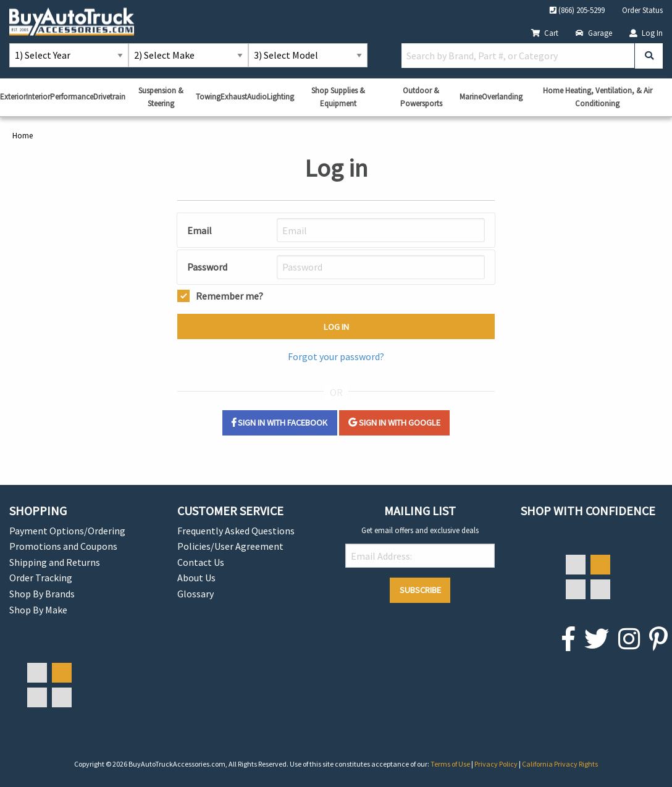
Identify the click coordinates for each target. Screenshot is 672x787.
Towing (208, 97)
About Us (196, 578)
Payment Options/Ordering (67, 531)
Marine (471, 97)
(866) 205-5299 (577, 10)
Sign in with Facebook (279, 423)
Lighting (280, 97)
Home (23, 135)
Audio (257, 97)
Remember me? (229, 295)
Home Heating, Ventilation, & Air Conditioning (598, 97)
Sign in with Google (394, 423)
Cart (545, 33)
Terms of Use (451, 764)
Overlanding (502, 97)
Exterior (13, 97)
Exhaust (234, 97)
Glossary (195, 594)
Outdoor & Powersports (421, 97)
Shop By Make (38, 610)
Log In (646, 33)
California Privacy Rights (560, 764)
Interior (38, 97)
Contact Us (201, 562)
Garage (594, 33)
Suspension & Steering (161, 97)
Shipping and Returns (55, 562)
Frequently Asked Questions (236, 531)
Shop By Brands (42, 594)
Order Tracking (41, 578)
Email (199, 230)
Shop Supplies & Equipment (338, 97)
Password (207, 267)
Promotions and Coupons (63, 546)
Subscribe (420, 590)
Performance (72, 97)
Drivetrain (109, 97)
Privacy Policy (497, 764)
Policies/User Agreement (230, 546)
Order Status (642, 10)
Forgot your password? (336, 356)
